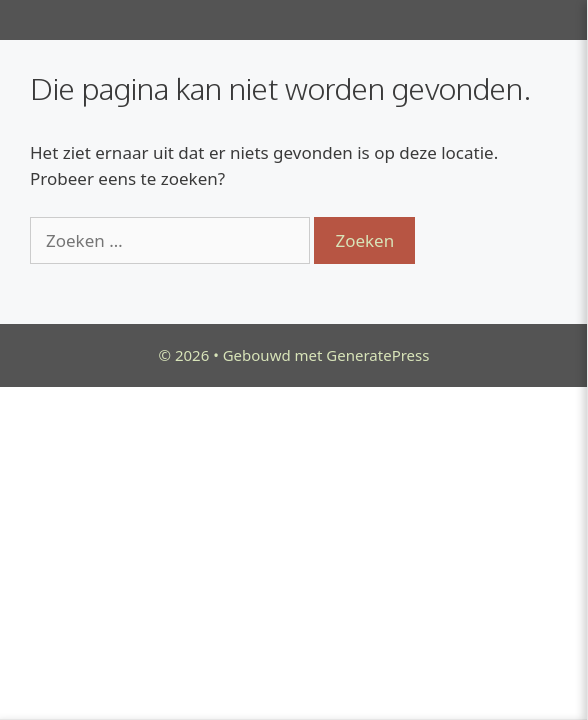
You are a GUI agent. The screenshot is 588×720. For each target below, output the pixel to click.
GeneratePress (377, 355)
